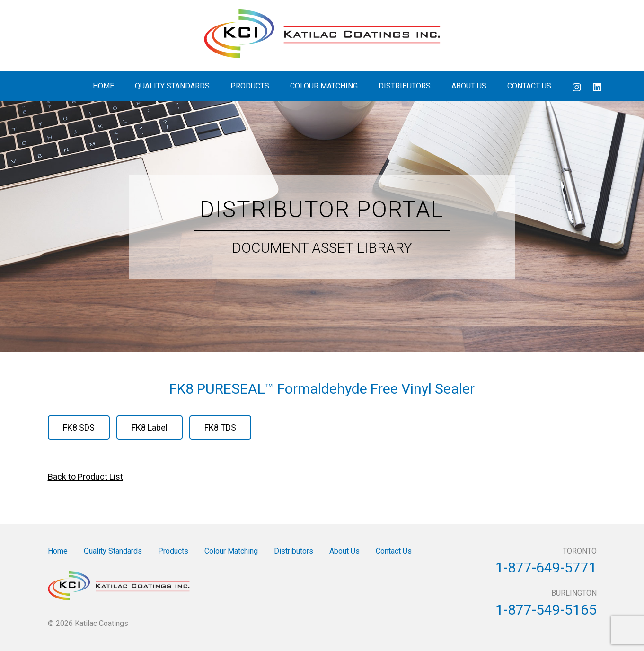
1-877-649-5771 (546, 567)
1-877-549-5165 (546, 610)
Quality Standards (172, 86)
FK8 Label (150, 427)
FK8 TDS (220, 427)
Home (103, 86)
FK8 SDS (79, 427)
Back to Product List (85, 477)
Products (250, 86)
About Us (469, 86)
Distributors (405, 86)
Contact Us (529, 86)
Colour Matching (324, 86)
